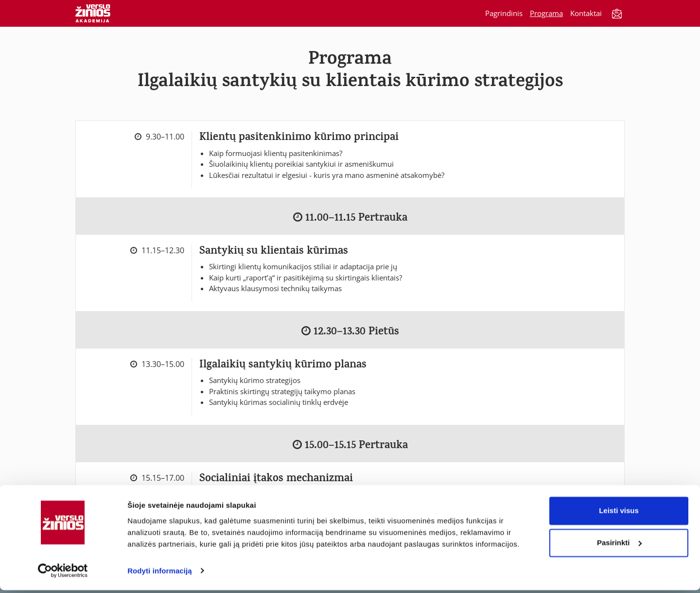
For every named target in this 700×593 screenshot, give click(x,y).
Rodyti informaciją (160, 574)
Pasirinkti (619, 546)
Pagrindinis (504, 13)
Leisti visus (619, 514)
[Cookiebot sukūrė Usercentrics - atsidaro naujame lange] (63, 574)
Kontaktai (586, 13)
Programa (546, 13)
